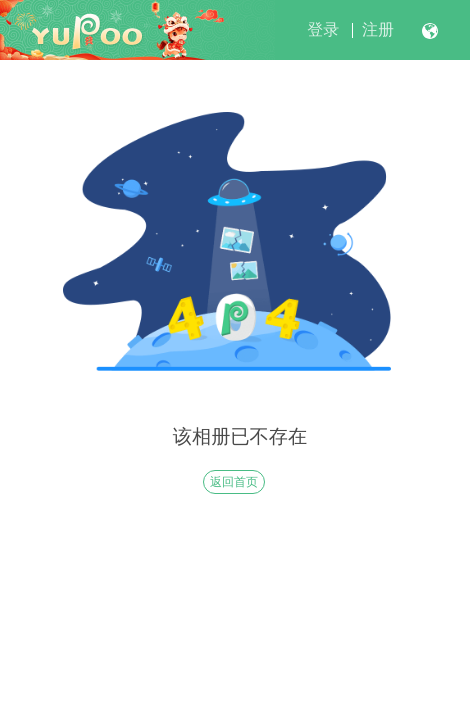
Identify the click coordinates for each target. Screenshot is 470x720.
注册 (378, 29)
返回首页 (234, 482)
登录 (323, 29)
